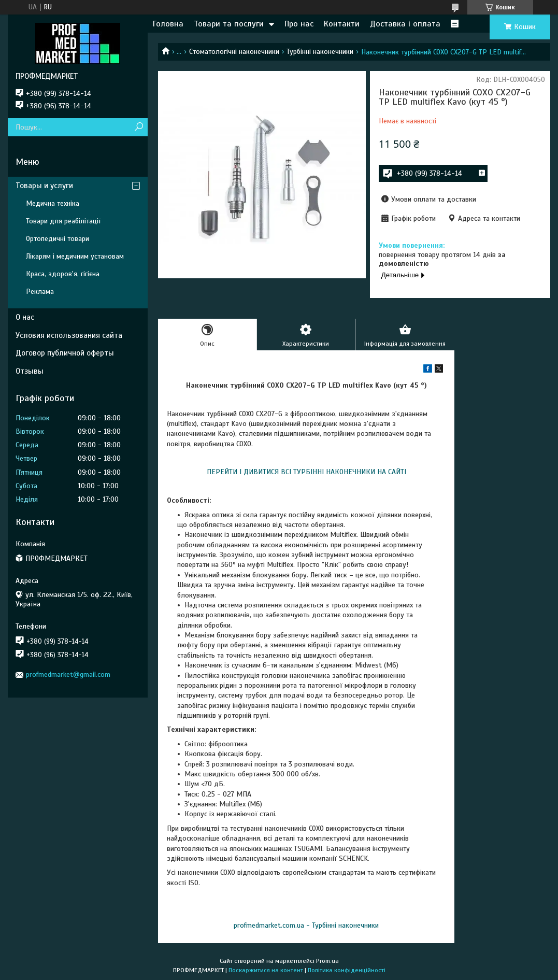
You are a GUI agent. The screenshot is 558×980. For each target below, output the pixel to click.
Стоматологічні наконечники (234, 52)
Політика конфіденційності (347, 970)
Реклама (40, 292)
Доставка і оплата (405, 24)
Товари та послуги (229, 24)
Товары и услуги (44, 186)
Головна (168, 24)
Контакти (342, 24)
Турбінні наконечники (320, 52)
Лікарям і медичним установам (75, 256)
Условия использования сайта (69, 335)
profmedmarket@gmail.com (68, 674)
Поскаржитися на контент (266, 970)
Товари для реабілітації (63, 221)
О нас (25, 317)
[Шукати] (139, 127)
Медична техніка (53, 203)
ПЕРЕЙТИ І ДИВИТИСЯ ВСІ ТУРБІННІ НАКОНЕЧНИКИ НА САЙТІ (306, 472)
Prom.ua (327, 961)
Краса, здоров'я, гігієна (63, 274)
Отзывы (30, 371)
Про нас (299, 24)
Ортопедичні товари (58, 239)
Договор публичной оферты (65, 353)
